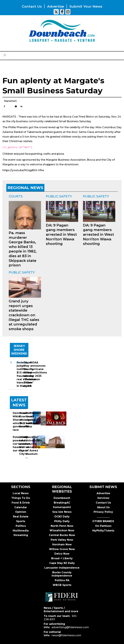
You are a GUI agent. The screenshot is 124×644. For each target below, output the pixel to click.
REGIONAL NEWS (25, 188)
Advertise (56, 6)
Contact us (32, 6)
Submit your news (86, 6)
